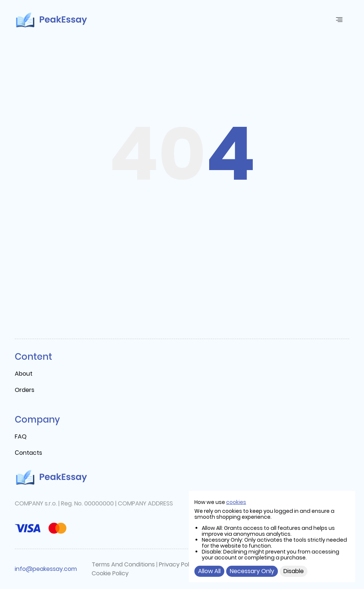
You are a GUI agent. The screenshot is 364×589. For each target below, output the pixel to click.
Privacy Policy (178, 564)
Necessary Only (252, 571)
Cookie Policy (110, 573)
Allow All (209, 571)
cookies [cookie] (236, 502)
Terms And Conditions (123, 564)
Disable (294, 571)
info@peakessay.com (46, 569)
